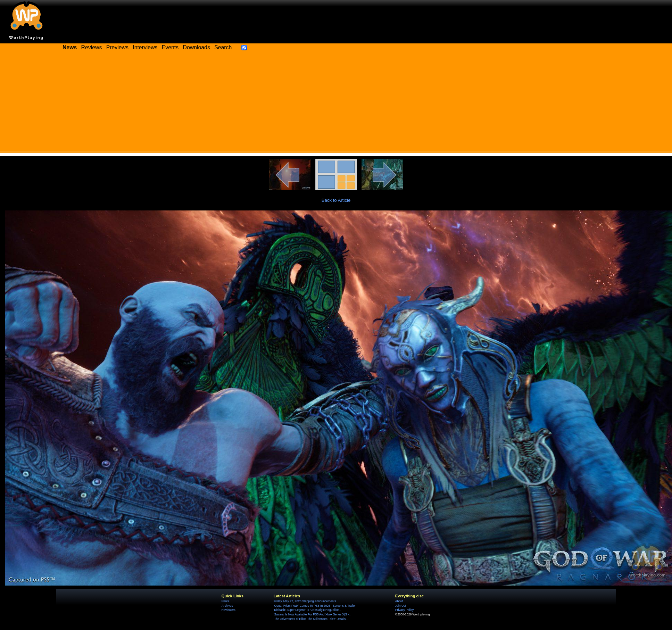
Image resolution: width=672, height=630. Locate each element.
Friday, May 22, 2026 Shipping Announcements (305, 601)
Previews (117, 47)
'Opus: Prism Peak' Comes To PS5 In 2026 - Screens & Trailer (315, 606)
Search (223, 47)
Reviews (92, 47)
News (225, 601)
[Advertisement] (336, 104)
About (399, 601)
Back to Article (336, 200)
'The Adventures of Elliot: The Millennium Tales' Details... (311, 619)
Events (170, 47)
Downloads (197, 47)
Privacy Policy (404, 610)
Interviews (145, 47)
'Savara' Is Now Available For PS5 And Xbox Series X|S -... (313, 614)
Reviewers (229, 610)
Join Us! (401, 606)
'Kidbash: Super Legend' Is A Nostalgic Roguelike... (308, 610)
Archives (227, 606)
